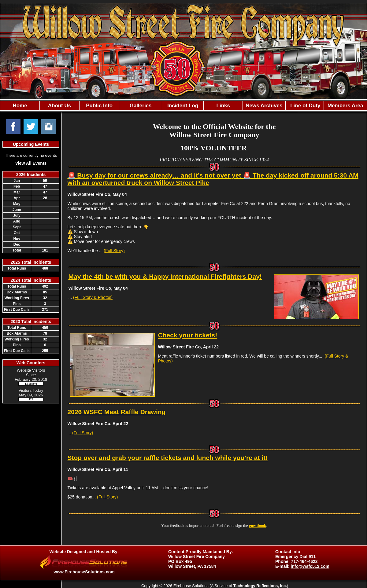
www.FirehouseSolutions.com (84, 572)
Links (223, 106)
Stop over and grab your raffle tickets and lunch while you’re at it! (168, 458)
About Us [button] (60, 106)
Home (20, 106)
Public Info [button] (99, 106)
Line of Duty (304, 106)
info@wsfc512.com (310, 566)
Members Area (345, 106)
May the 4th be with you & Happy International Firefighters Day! (165, 276)
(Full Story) (114, 251)
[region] (183, 106)
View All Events (31, 163)
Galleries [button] (141, 106)
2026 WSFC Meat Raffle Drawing (117, 412)
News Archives (264, 106)
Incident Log (183, 106)
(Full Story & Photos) (93, 297)
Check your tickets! (188, 335)
